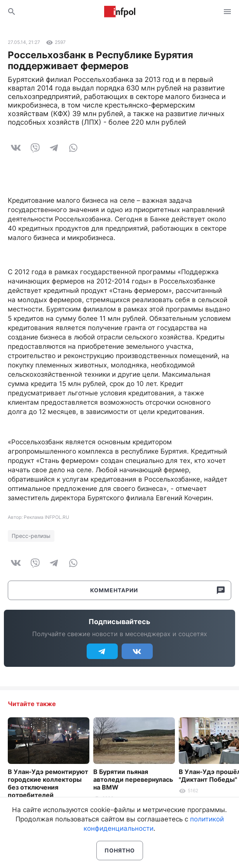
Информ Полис (120, 12)
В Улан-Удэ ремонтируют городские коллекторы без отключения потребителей (48, 783)
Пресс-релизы (31, 536)
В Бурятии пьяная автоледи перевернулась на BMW (133, 779)
